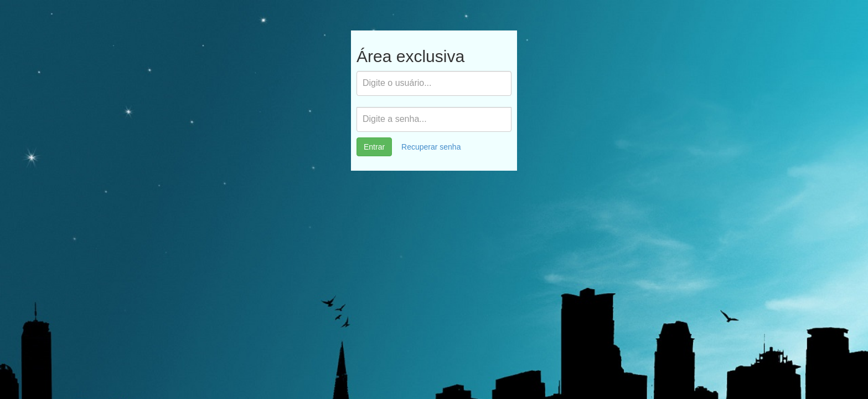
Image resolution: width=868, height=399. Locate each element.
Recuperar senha (431, 147)
